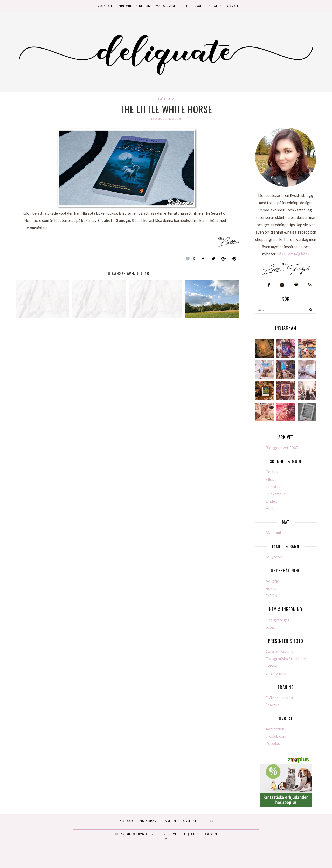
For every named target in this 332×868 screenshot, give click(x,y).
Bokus (271, 588)
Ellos (270, 479)
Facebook (126, 821)
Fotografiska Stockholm (286, 659)
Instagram (148, 821)
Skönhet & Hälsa (208, 6)
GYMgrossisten (279, 698)
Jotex (270, 627)
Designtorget (278, 620)
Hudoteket (275, 487)
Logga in (210, 834)
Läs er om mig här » (293, 254)
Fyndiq (271, 666)
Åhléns (272, 508)
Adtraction (275, 729)
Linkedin (169, 821)
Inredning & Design (134, 6)
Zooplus (273, 743)
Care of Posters (279, 651)
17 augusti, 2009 (166, 119)
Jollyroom (274, 557)
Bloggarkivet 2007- (283, 448)
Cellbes (272, 472)
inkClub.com (276, 736)
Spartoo (273, 705)
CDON (271, 596)
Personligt (103, 6)
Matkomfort (276, 532)
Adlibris (272, 581)
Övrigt (233, 6)
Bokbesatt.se (192, 821)
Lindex (271, 501)
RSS (211, 821)
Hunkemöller (276, 494)
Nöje (185, 6)
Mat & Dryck (166, 6)
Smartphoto (276, 673)
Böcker (166, 99)
